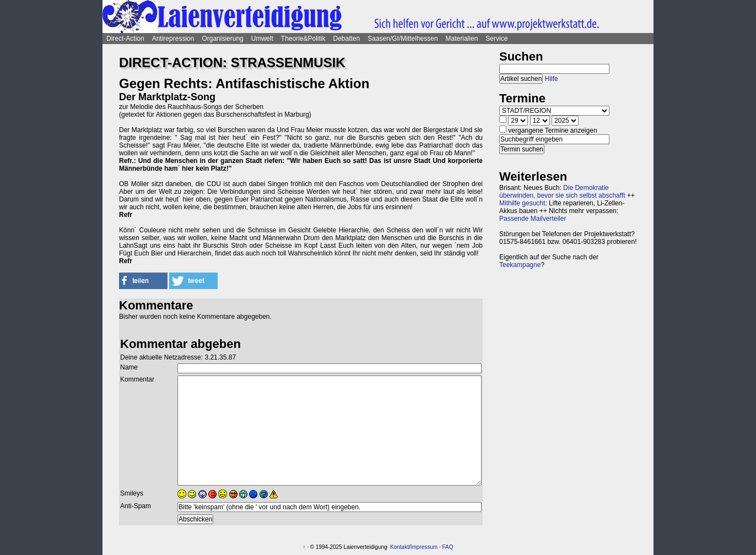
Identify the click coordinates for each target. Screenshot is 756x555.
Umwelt (262, 39)
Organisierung (222, 39)
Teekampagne (520, 265)
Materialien (462, 39)
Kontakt (399, 547)
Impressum (424, 547)
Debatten (347, 39)
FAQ (448, 547)
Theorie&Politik (303, 39)
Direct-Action (125, 39)
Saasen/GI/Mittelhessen (403, 39)
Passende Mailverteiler (533, 219)
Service (496, 39)
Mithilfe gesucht (522, 203)
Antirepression (173, 39)
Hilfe (552, 79)
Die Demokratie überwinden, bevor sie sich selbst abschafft (562, 192)
